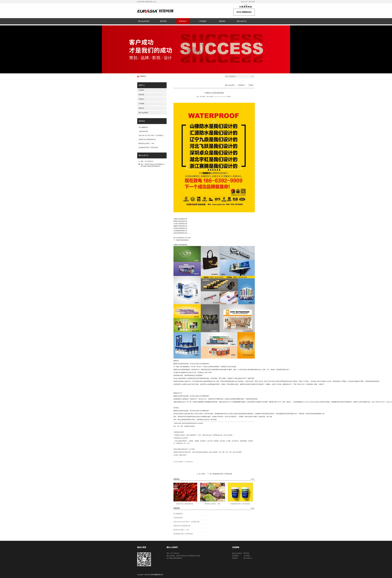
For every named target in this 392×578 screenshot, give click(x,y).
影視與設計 (183, 21)
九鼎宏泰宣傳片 (143, 131)
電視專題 (141, 95)
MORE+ (253, 479)
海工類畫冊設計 (143, 127)
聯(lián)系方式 (242, 21)
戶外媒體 (141, 104)
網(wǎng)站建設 (143, 113)
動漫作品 (141, 108)
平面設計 (141, 99)
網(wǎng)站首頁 (144, 21)
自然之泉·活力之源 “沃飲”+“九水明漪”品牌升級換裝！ (155, 135)
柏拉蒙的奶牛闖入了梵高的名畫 (148, 147)
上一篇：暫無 (201, 474)
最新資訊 (222, 21)
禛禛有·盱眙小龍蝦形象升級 (147, 139)
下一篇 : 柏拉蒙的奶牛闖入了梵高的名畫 (220, 474)
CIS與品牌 (203, 21)
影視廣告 (141, 90)
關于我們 (252, 2)
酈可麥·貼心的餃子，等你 (146, 143)
